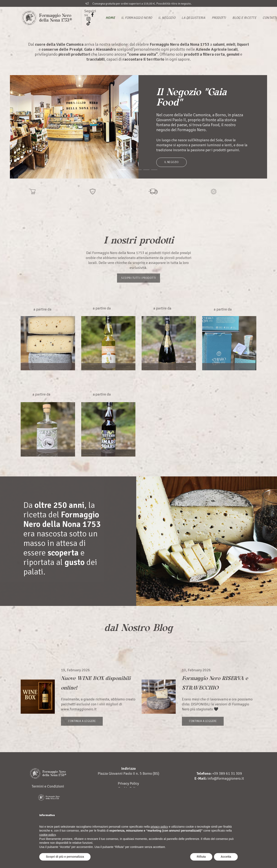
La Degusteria (193, 18)
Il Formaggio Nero (137, 18)
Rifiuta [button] (201, 857)
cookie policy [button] (47, 835)
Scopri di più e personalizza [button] (65, 857)
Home (110, 18)
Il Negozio (167, 18)
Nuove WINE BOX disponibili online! (96, 682)
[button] (123, 170)
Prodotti (219, 18)
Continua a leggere (82, 721)
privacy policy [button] (159, 827)
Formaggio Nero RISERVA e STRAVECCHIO (213, 687)
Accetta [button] (226, 857)
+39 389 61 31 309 (227, 783)
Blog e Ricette (244, 18)
